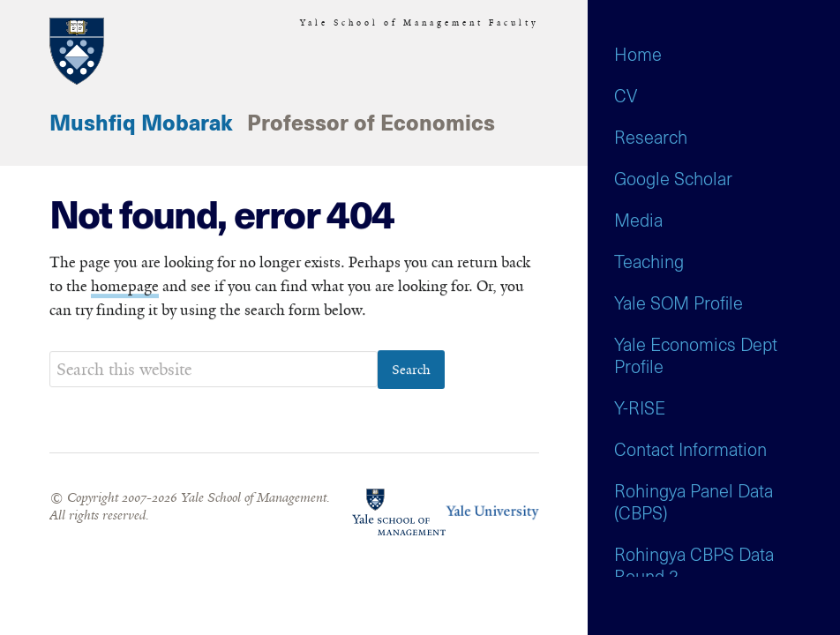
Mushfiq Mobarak (141, 124)
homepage (125, 287)
